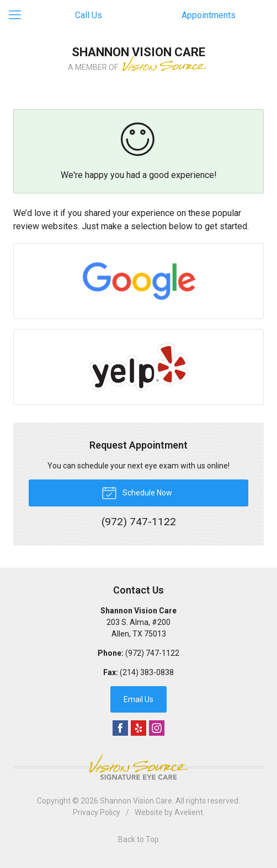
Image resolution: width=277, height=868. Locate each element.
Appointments (209, 15)
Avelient (189, 812)
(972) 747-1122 (152, 653)
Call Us (89, 15)
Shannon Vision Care (136, 801)
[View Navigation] (19, 15)
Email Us (138, 699)
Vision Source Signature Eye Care (138, 767)
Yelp (138, 728)
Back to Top (138, 839)
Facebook (120, 728)
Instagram (157, 728)
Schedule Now (137, 492)
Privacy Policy (97, 812)
